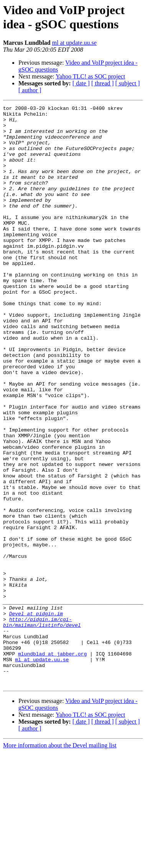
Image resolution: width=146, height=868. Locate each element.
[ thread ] (103, 83)
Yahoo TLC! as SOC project (90, 76)
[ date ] (81, 83)
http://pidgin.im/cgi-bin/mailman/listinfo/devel (42, 726)
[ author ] (30, 90)
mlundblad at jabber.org (52, 764)
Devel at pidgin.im (36, 716)
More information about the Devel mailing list (60, 861)
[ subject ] (128, 83)
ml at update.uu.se (74, 43)
